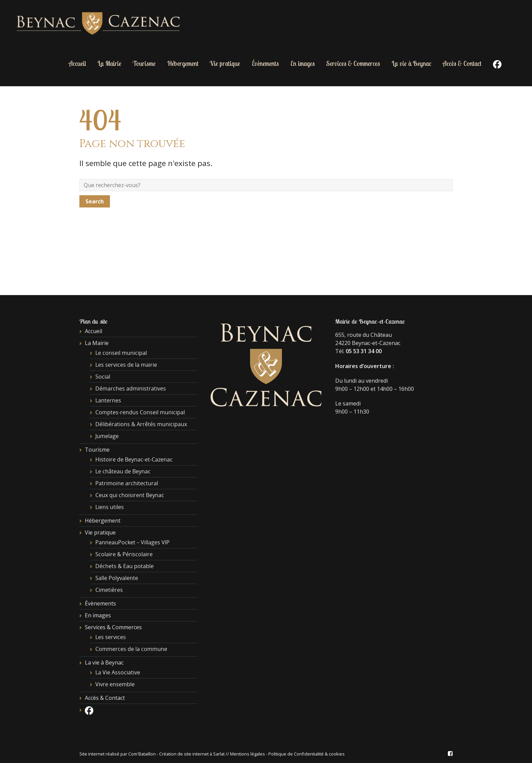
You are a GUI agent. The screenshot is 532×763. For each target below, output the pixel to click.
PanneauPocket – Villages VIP (132, 542)
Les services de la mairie (126, 365)
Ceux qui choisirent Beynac (130, 495)
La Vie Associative (118, 672)
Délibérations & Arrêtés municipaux (141, 424)
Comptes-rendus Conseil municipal (140, 412)
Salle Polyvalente (117, 578)
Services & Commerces (353, 63)
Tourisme (144, 63)
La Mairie (109, 63)
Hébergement (183, 63)
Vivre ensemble (115, 684)
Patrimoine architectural (127, 483)
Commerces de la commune (131, 649)
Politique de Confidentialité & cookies (307, 754)
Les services (111, 637)
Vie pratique (225, 63)
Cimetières (109, 590)
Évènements (265, 63)
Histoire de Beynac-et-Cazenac (134, 459)
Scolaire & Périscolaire (124, 554)
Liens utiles (110, 507)
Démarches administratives (131, 388)
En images (303, 63)
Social (103, 377)
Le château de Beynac (123, 471)
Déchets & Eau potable (125, 566)
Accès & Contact (462, 63)
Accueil (77, 63)
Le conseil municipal (121, 353)
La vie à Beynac (412, 63)
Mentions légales (248, 754)
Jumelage (107, 436)
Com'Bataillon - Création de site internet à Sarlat (177, 754)
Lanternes (108, 400)
